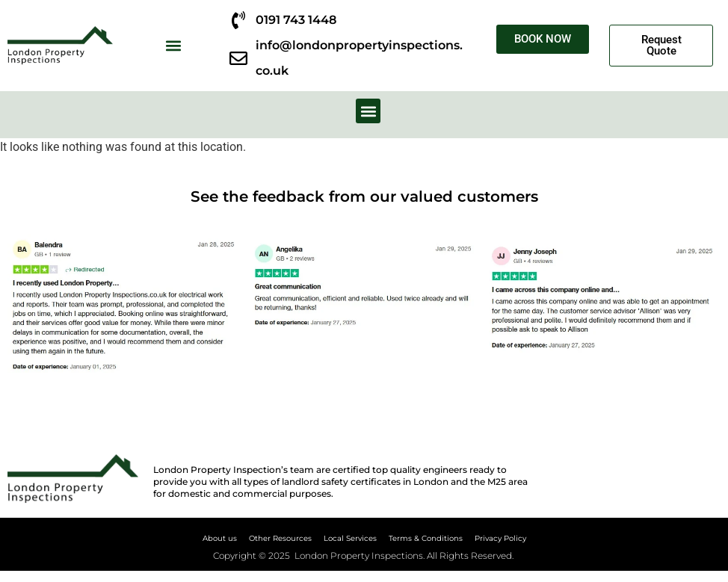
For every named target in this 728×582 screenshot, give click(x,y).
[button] (173, 46)
